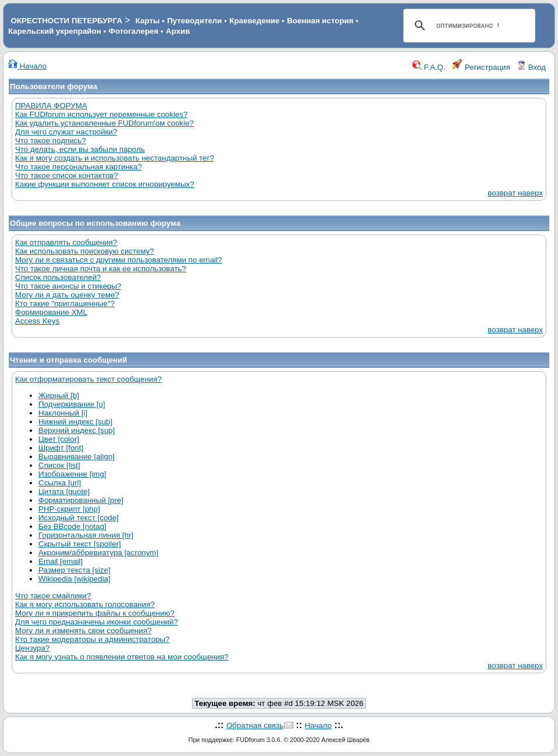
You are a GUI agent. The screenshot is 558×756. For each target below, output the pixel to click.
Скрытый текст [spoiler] (80, 544)
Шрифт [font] (61, 448)
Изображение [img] (72, 474)
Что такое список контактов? (67, 175)
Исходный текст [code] (79, 518)
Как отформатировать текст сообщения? (88, 379)
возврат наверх (515, 193)
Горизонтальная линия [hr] (86, 535)
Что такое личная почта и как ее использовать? (101, 269)
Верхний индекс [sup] (77, 430)
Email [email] (61, 561)
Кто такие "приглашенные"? (65, 304)
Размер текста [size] (74, 570)
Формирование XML (51, 312)
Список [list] (59, 465)
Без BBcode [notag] (72, 526)
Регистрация (481, 67)
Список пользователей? (58, 277)
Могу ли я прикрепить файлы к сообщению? (95, 613)
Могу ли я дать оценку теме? (67, 295)
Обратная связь (255, 725)
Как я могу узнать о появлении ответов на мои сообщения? (122, 657)
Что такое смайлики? (53, 596)
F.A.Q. (429, 67)
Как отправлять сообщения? (66, 242)
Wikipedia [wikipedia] (74, 579)
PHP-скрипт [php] (69, 509)
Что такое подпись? (51, 141)
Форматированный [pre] (81, 500)
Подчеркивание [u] (72, 404)
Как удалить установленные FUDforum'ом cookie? (104, 123)
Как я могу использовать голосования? (85, 604)
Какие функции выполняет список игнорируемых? (105, 184)
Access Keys (37, 321)
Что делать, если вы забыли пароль (80, 149)
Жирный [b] (59, 395)
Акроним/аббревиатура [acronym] (98, 553)
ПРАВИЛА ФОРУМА (51, 106)
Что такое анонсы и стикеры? (68, 286)
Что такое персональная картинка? (79, 167)
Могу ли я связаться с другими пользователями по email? (118, 260)
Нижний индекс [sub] (75, 422)
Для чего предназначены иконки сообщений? (97, 622)
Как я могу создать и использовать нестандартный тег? (115, 158)
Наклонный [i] (63, 413)
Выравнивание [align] (77, 457)
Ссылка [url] (60, 483)
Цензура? (32, 648)
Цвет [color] (59, 439)
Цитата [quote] (64, 491)
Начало (27, 66)
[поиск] (468, 26)
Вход (531, 67)
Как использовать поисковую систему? (85, 251)
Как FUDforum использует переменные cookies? (101, 114)
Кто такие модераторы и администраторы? (92, 639)
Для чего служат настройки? (66, 132)
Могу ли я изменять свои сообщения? (83, 631)
